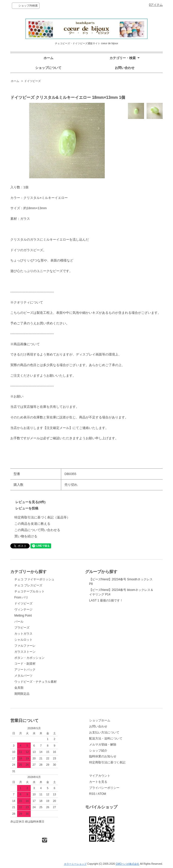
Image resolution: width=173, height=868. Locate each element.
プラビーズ (22, 628)
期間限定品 (22, 694)
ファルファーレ (25, 646)
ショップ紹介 (98, 751)
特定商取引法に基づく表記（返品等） (42, 517)
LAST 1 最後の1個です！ (106, 600)
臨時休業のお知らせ (103, 756)
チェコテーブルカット (29, 591)
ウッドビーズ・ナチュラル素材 (36, 682)
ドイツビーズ (32, 81)
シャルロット (23, 640)
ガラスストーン (25, 652)
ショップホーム (100, 720)
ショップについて (48, 68)
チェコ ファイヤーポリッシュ (34, 579)
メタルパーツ (23, 676)
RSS (92, 794)
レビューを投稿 (27, 508)
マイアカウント (100, 776)
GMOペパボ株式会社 (127, 864)
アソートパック (25, 670)
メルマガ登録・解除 (103, 745)
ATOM (102, 794)
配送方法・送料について (106, 739)
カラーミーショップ (75, 864)
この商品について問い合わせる (37, 530)
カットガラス (23, 634)
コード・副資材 (25, 664)
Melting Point (23, 616)
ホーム (48, 58)
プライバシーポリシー (104, 788)
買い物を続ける (26, 536)
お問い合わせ (125, 68)
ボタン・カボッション (29, 658)
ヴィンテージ (23, 610)
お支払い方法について (104, 732)
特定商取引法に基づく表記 (107, 762)
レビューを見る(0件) (30, 502)
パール (19, 622)
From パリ (21, 597)
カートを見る (98, 782)
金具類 (19, 688)
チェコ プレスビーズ (28, 585)
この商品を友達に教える (32, 524)
